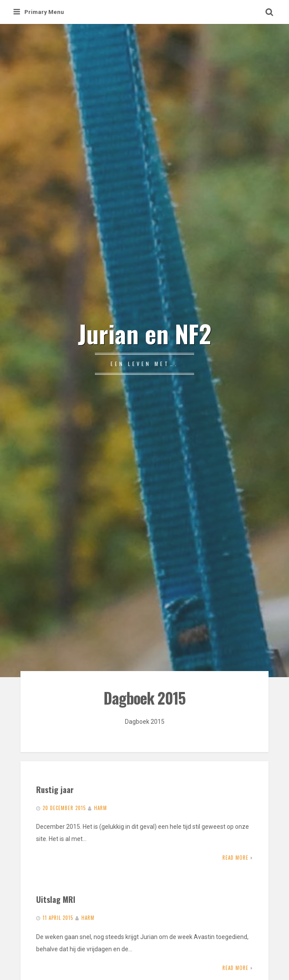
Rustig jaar (55, 789)
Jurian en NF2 (145, 333)
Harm (101, 808)
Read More (235, 858)
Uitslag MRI (56, 899)
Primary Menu (39, 12)
